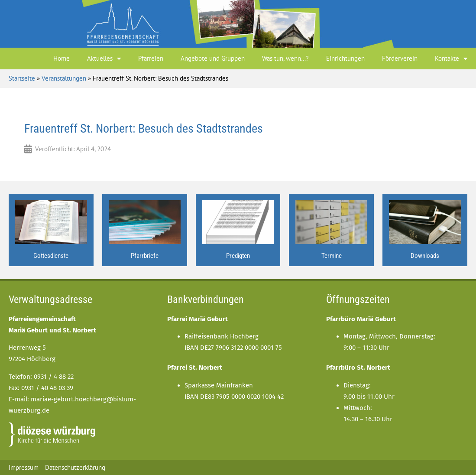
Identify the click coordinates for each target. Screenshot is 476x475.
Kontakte (451, 59)
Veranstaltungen (64, 78)
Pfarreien (151, 58)
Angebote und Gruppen (213, 58)
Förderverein (400, 58)
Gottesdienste (51, 256)
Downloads (425, 256)
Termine (332, 256)
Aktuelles (104, 59)
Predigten (238, 256)
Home (62, 58)
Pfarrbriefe (145, 256)
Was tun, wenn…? (285, 58)
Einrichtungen (345, 58)
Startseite (22, 78)
